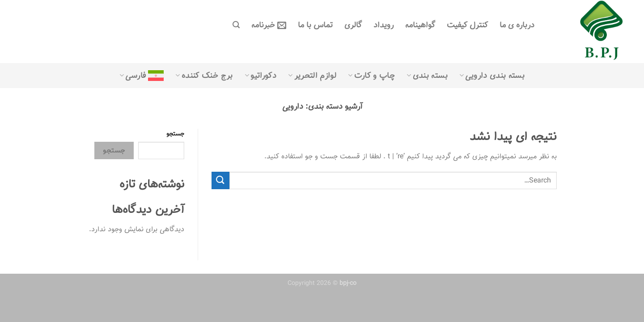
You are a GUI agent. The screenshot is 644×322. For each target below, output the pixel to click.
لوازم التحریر (312, 76)
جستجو (175, 134)
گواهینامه (420, 25)
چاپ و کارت (371, 76)
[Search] (236, 25)
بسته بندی (427, 76)
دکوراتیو (261, 76)
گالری (353, 25)
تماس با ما (315, 25)
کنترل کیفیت (467, 25)
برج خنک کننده (204, 76)
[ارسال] (220, 180)
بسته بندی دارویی (492, 76)
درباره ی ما (517, 25)
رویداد (383, 25)
